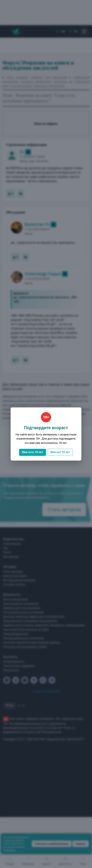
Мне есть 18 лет (32, 452)
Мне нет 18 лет (60, 452)
